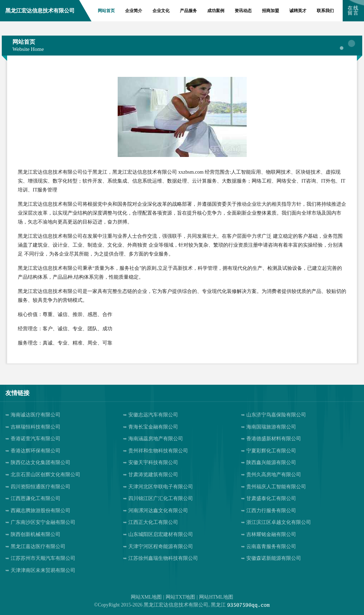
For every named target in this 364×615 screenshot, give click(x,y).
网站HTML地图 (216, 597)
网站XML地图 (146, 597)
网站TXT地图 (180, 597)
